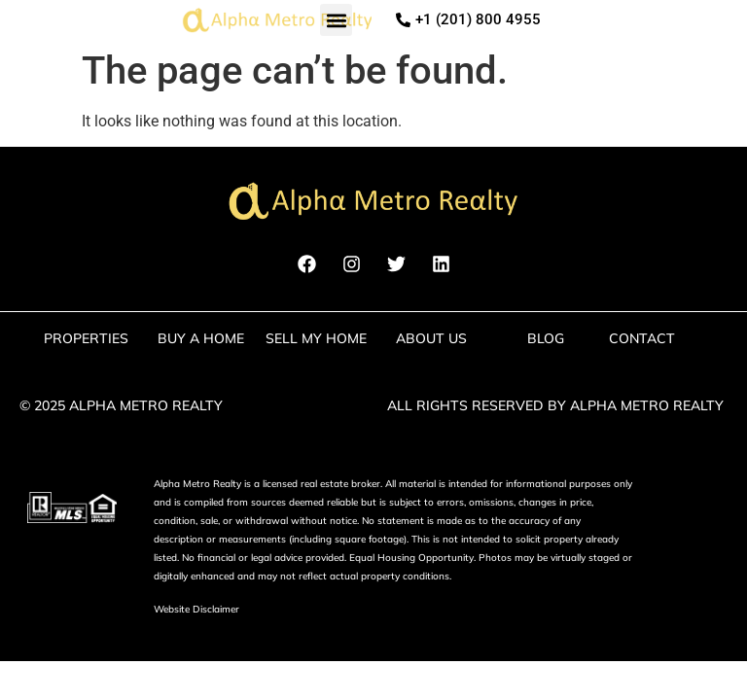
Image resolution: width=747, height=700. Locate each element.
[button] (336, 20)
